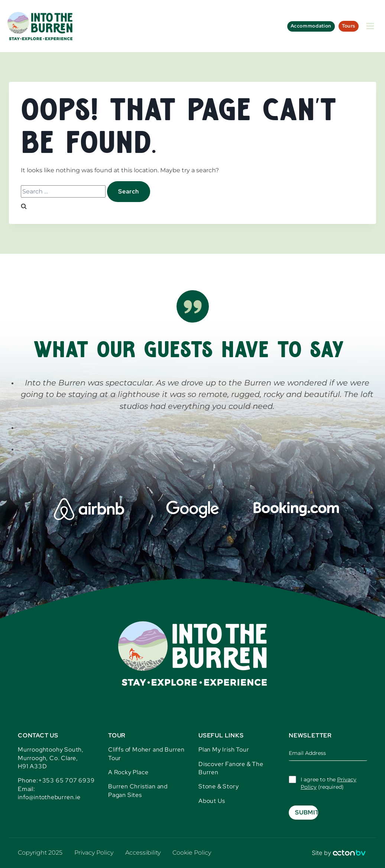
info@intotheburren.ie (49, 797)
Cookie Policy (192, 853)
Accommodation (311, 26)
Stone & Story (219, 786)
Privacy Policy (94, 853)
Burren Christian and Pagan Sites (138, 790)
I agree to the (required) (329, 783)
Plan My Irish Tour (224, 750)
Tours (349, 26)
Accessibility (143, 853)
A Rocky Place (128, 772)
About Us (212, 801)
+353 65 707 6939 (67, 780)
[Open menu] (370, 26)
